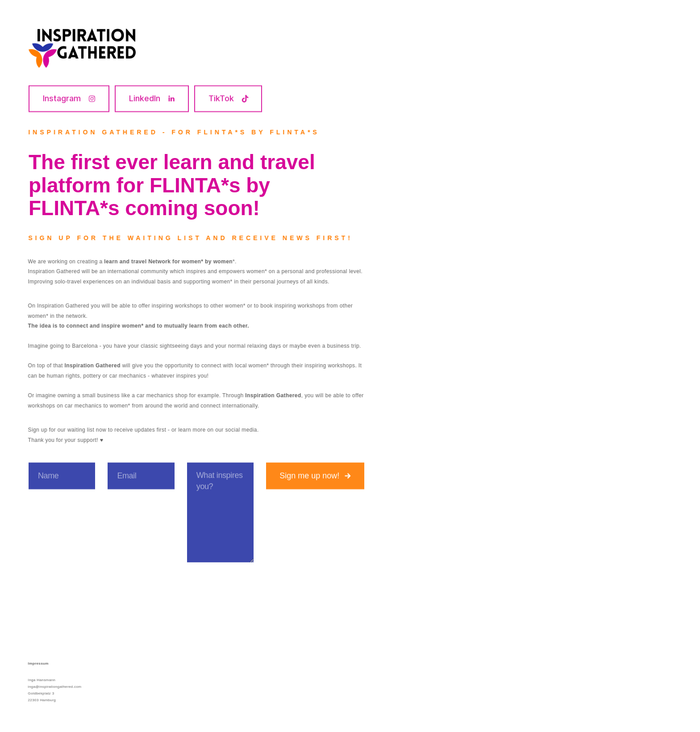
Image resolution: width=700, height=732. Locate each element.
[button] (69, 99)
